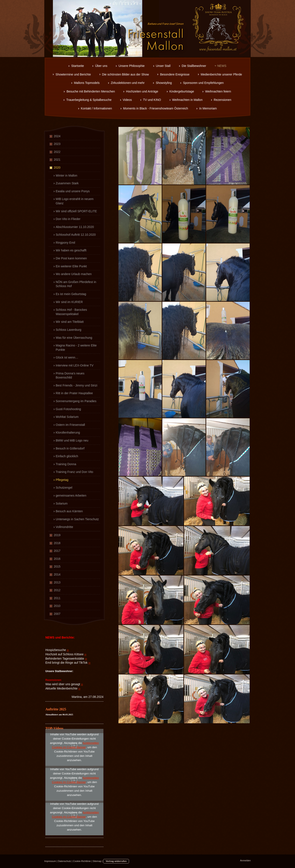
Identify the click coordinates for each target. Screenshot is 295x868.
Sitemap (97, 861)
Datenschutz (64, 861)
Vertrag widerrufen (116, 861)
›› (68, 650)
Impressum (50, 861)
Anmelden (245, 860)
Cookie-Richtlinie (82, 861)
